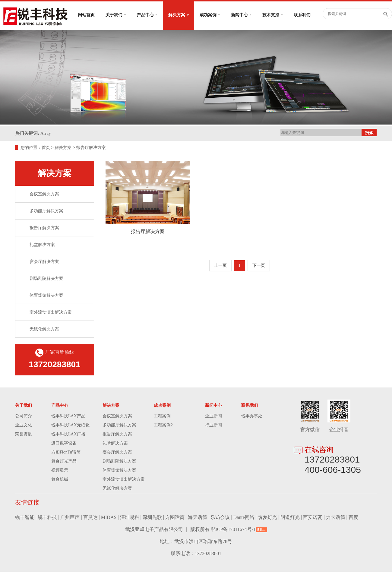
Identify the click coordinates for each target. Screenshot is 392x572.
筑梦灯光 (267, 518)
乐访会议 (220, 518)
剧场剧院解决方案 (46, 279)
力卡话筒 (336, 518)
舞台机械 (60, 480)
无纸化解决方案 (44, 329)
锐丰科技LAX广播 (68, 434)
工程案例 (162, 416)
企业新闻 (213, 416)
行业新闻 (213, 425)
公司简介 (24, 416)
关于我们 (116, 15)
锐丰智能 (25, 518)
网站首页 (86, 15)
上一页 (220, 266)
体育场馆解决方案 (46, 296)
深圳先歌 (152, 518)
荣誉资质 (24, 434)
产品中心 (147, 15)
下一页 (259, 266)
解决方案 (179, 15)
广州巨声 (70, 518)
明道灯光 (290, 518)
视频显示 (60, 471)
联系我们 (302, 15)
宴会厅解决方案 (44, 262)
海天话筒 (198, 518)
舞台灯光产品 (64, 461)
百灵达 (90, 518)
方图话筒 (175, 518)
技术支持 (273, 15)
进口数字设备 (64, 443)
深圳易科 (130, 518)
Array (46, 133)
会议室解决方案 (44, 194)
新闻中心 (241, 15)
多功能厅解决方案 (46, 211)
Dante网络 (244, 518)
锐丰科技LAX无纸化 (70, 425)
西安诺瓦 (313, 518)
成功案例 (210, 15)
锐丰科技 (47, 518)
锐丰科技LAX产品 (68, 416)
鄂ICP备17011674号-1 (233, 530)
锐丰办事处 (252, 416)
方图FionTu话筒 (66, 452)
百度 (353, 518)
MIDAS (109, 518)
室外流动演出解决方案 (51, 313)
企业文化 (24, 425)
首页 (46, 148)
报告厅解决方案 (91, 148)
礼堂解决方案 (42, 245)
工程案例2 (163, 425)
